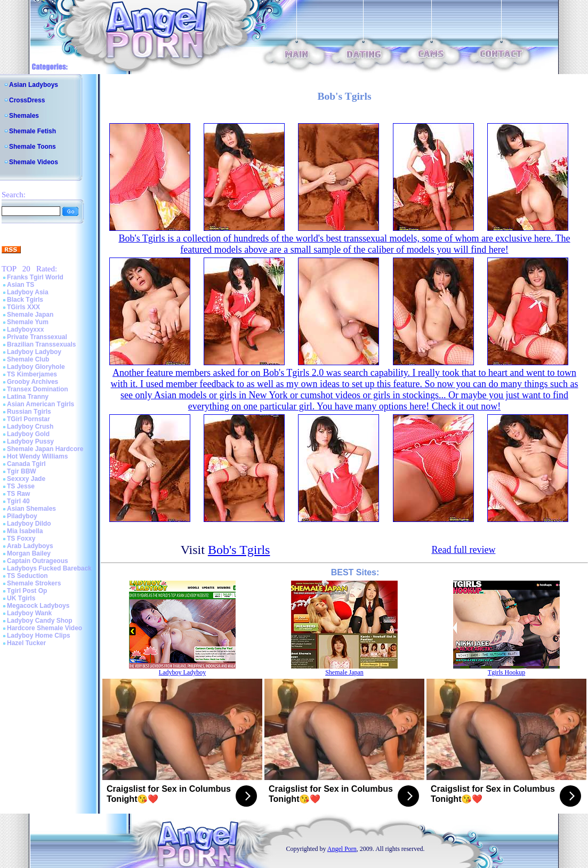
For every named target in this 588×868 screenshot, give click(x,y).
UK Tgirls (21, 598)
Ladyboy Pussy (30, 441)
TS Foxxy (21, 539)
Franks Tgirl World (35, 277)
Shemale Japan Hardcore (45, 449)
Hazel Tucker (26, 643)
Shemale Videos (34, 162)
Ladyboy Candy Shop (40, 621)
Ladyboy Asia (28, 292)
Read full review (463, 550)
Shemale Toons (33, 147)
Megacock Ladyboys (38, 606)
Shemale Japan (30, 315)
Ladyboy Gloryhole (36, 367)
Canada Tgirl (26, 464)
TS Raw (18, 494)
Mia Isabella (25, 531)
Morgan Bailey (29, 553)
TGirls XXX (23, 307)
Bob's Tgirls (239, 550)
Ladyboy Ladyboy (34, 352)
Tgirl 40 (18, 501)
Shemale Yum (28, 322)
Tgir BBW (22, 471)
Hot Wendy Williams (37, 456)
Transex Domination (38, 389)
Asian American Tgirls (41, 404)
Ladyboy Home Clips (39, 636)
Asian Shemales (31, 509)
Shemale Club (28, 359)
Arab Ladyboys (30, 546)
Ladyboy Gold (28, 434)
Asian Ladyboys (34, 85)
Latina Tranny (28, 397)
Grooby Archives (33, 382)
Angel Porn (342, 849)
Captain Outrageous (38, 561)
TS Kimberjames (32, 374)
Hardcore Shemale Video (45, 628)
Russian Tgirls (29, 412)
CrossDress (27, 100)
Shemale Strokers (34, 583)
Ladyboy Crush (30, 427)
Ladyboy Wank (29, 613)
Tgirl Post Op (27, 591)
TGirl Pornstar (29, 419)
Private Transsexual (37, 337)
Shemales (24, 116)
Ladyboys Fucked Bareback (49, 568)
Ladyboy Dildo (29, 524)
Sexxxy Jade (26, 479)
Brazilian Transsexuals (41, 344)
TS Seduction (27, 576)
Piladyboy (22, 516)
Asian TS (21, 285)
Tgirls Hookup (506, 672)
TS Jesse (21, 486)
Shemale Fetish (33, 131)
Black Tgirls (25, 300)
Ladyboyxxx (25, 329)
